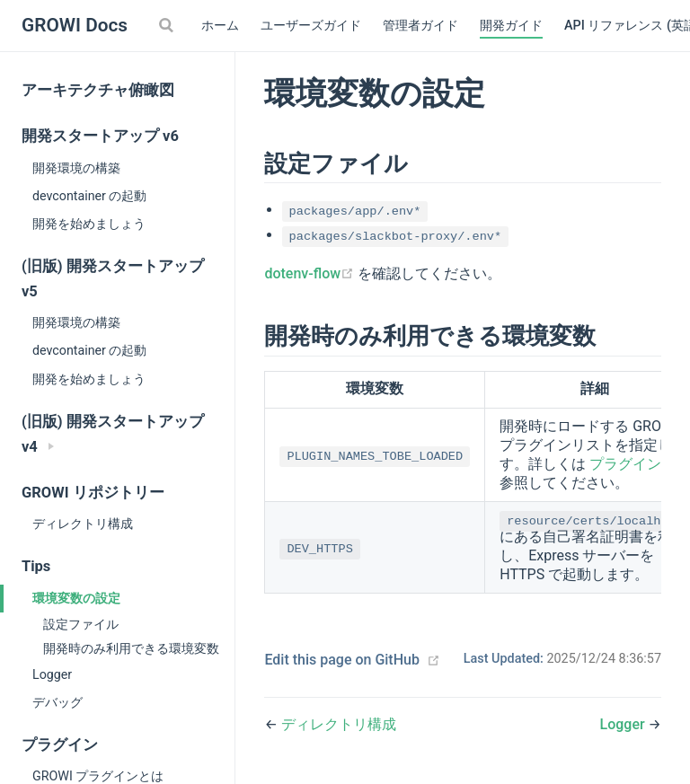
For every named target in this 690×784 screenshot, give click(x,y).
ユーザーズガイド (311, 26)
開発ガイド (511, 26)
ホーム (220, 26)
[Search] (168, 25)
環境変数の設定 (76, 598)
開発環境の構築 (76, 168)
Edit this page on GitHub (342, 660)
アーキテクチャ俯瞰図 (98, 90)
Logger (52, 674)
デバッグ (57, 702)
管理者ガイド (420, 26)
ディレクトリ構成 (83, 524)
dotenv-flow (311, 273)
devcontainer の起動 (89, 196)
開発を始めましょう (89, 224)
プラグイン (625, 464)
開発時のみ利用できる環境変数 (131, 648)
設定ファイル (81, 624)
